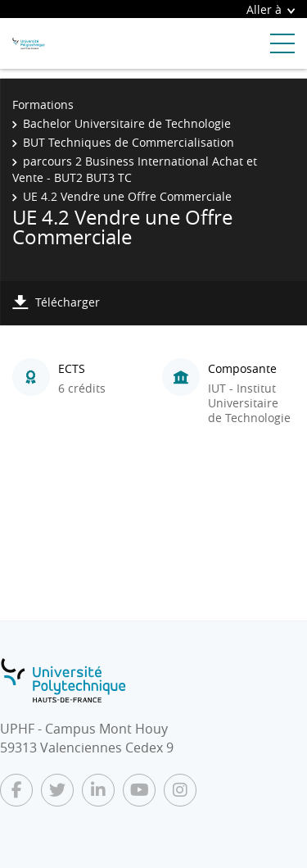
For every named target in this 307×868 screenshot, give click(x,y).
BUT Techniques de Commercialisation (129, 142)
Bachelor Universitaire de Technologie (127, 123)
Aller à (271, 9)
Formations (43, 105)
